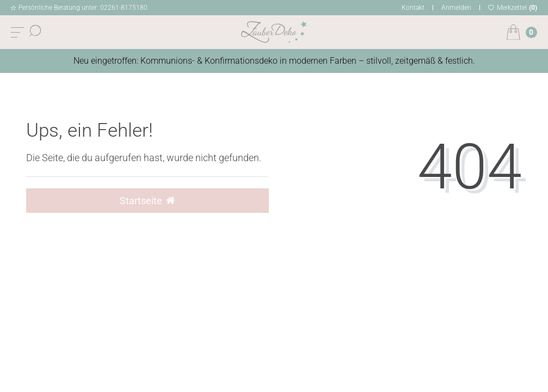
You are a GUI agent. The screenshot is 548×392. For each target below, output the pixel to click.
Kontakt (413, 8)
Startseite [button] (147, 201)
